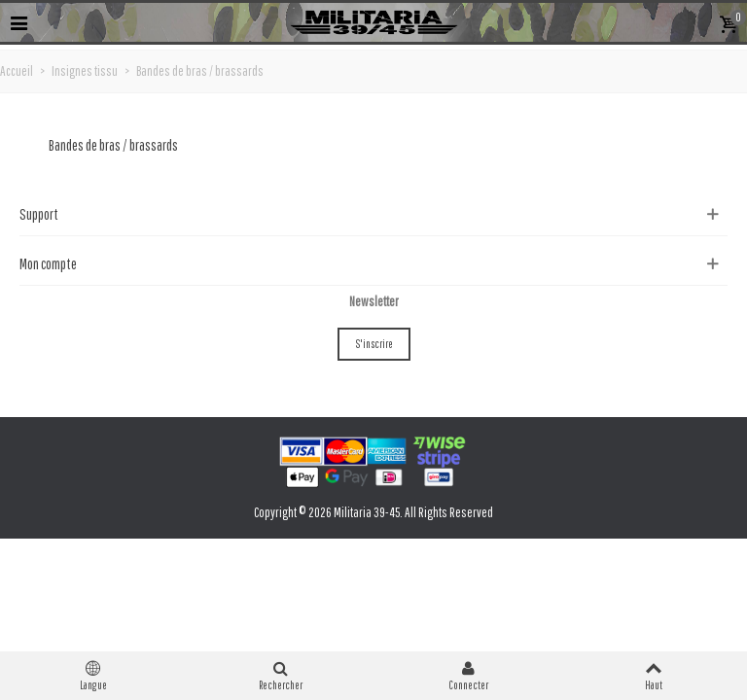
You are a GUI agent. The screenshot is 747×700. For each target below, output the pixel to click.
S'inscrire (374, 344)
